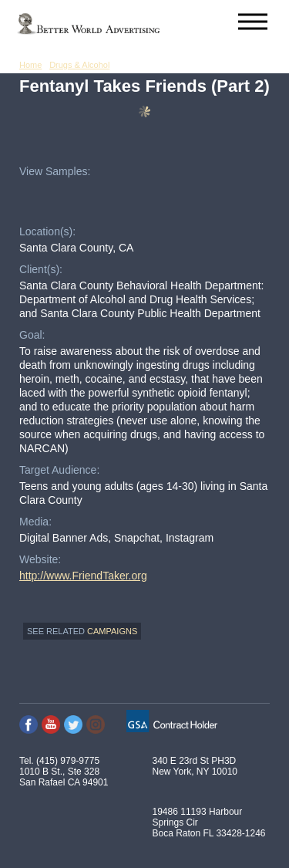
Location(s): (47, 231)
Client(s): (41, 269)
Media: (35, 522)
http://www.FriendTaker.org (83, 576)
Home (30, 65)
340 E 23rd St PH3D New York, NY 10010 (195, 766)
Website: (40, 559)
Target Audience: (59, 470)
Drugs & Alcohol (79, 65)
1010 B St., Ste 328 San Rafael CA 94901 (64, 777)
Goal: (32, 335)
